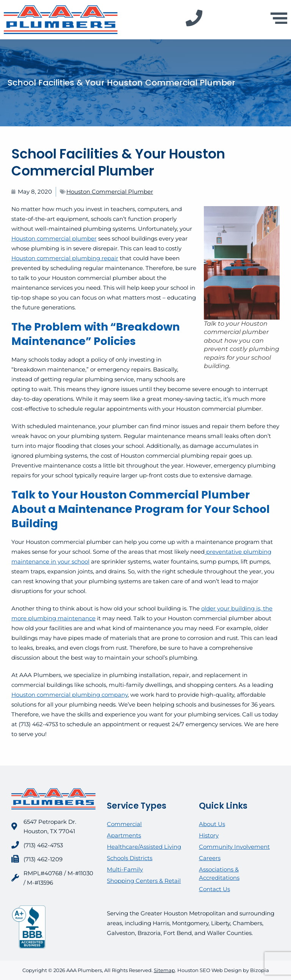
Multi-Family (125, 869)
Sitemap (164, 970)
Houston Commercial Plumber (110, 192)
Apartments (124, 835)
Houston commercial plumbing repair (65, 258)
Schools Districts (130, 858)
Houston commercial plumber (54, 238)
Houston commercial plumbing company (70, 695)
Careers (210, 858)
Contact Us (214, 889)
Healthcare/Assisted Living (144, 847)
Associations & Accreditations (219, 874)
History (209, 835)
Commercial (124, 824)
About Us (212, 824)
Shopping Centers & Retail (144, 881)
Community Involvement (234, 847)
